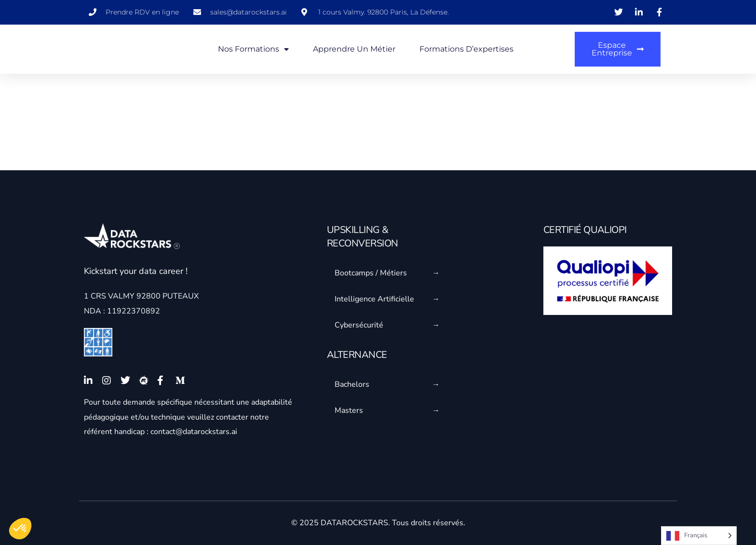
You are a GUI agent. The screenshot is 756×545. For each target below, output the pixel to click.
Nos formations (253, 49)
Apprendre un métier (354, 49)
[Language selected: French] (699, 536)
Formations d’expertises (466, 49)
